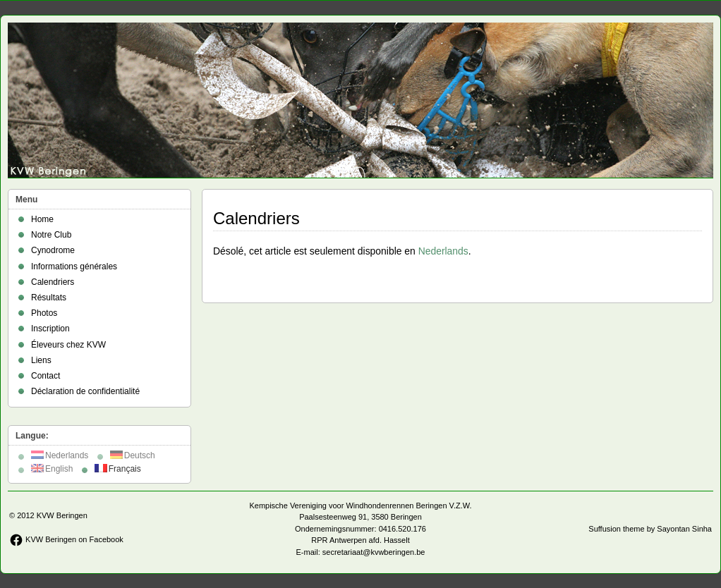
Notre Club (51, 235)
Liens (41, 360)
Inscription (50, 329)
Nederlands (443, 251)
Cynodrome (53, 250)
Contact (46, 376)
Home (42, 219)
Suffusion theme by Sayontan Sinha (650, 529)
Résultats (49, 298)
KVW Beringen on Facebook (66, 539)
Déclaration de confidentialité (85, 391)
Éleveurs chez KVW (68, 345)
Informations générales (74, 267)
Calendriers (53, 282)
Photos (44, 313)
